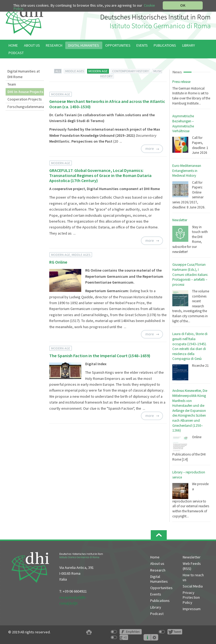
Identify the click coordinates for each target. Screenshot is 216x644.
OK (183, 5)
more (150, 149)
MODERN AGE (98, 71)
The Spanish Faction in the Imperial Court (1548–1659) (100, 356)
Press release (181, 82)
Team (12, 84)
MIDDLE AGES (75, 71)
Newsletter (180, 220)
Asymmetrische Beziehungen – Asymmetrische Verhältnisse (183, 124)
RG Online (58, 262)
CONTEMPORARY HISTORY (130, 71)
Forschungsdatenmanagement (26, 107)
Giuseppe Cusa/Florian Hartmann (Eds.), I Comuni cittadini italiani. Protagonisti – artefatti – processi (190, 274)
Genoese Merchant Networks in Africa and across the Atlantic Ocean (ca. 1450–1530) (107, 104)
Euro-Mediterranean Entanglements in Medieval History (187, 171)
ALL (58, 71)
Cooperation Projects (25, 99)
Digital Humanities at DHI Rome (24, 74)
